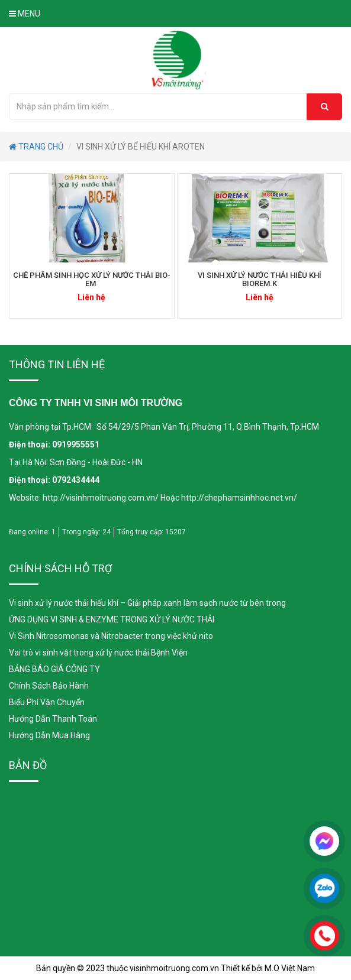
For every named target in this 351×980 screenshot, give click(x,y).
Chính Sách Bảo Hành (49, 686)
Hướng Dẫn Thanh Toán (53, 719)
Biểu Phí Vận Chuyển (47, 702)
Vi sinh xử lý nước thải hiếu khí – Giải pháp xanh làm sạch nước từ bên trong (147, 603)
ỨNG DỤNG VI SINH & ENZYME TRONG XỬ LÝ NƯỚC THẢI (112, 619)
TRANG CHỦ (36, 147)
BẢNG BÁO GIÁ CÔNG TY (54, 669)
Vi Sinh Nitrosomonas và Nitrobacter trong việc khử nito (111, 636)
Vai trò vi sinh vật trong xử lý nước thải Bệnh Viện (98, 653)
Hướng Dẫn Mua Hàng (49, 735)
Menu (25, 14)
